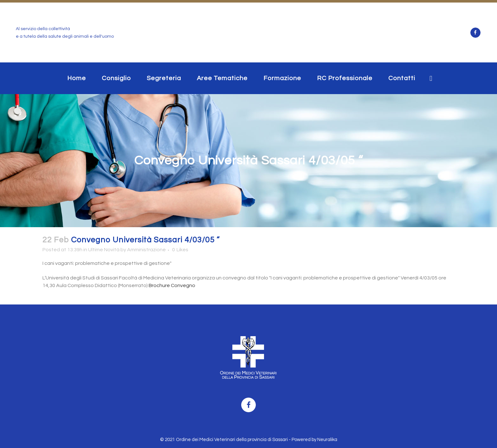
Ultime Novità (104, 250)
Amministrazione (146, 250)
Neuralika (327, 440)
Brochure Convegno (171, 285)
